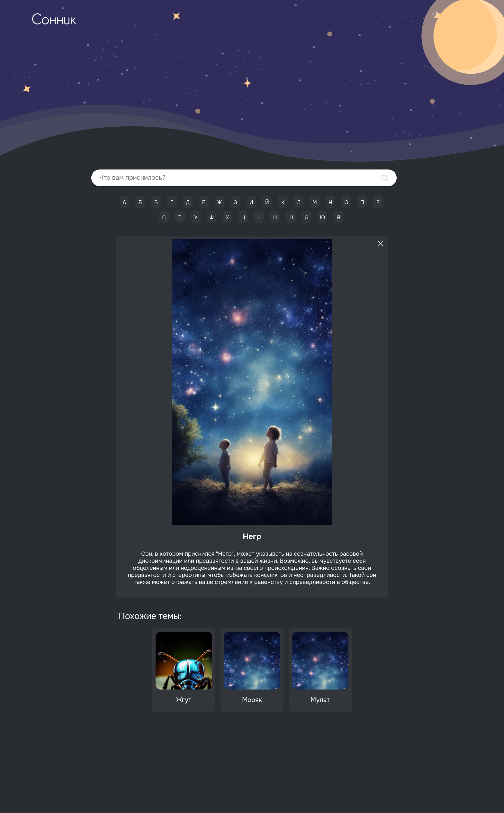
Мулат (320, 700)
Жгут (184, 700)
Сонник (54, 21)
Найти (385, 178)
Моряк (252, 700)
